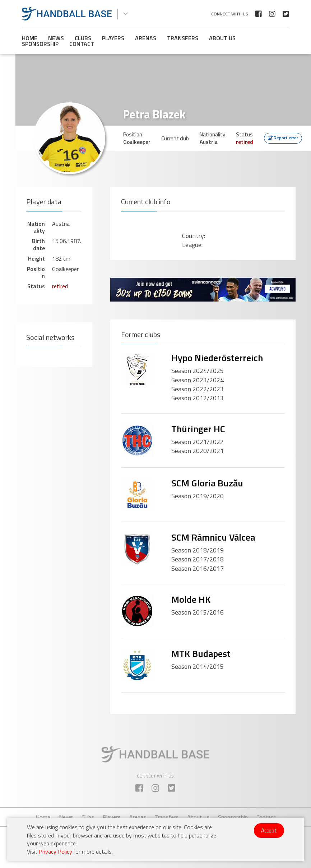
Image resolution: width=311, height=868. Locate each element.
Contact (82, 44)
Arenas (146, 38)
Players (113, 38)
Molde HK (191, 599)
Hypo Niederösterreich (217, 358)
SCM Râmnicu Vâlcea (213, 537)
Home (30, 38)
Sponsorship (40, 44)
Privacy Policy (55, 851)
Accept (269, 830)
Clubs (83, 38)
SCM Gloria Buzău (207, 483)
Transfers (183, 38)
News (56, 38)
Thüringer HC (198, 429)
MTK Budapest (201, 654)
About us (222, 38)
